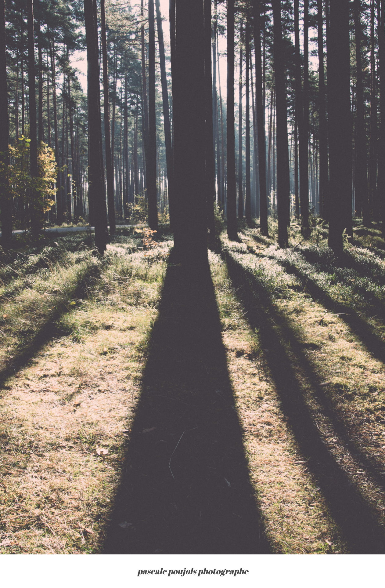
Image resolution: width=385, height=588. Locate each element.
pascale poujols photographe (193, 571)
